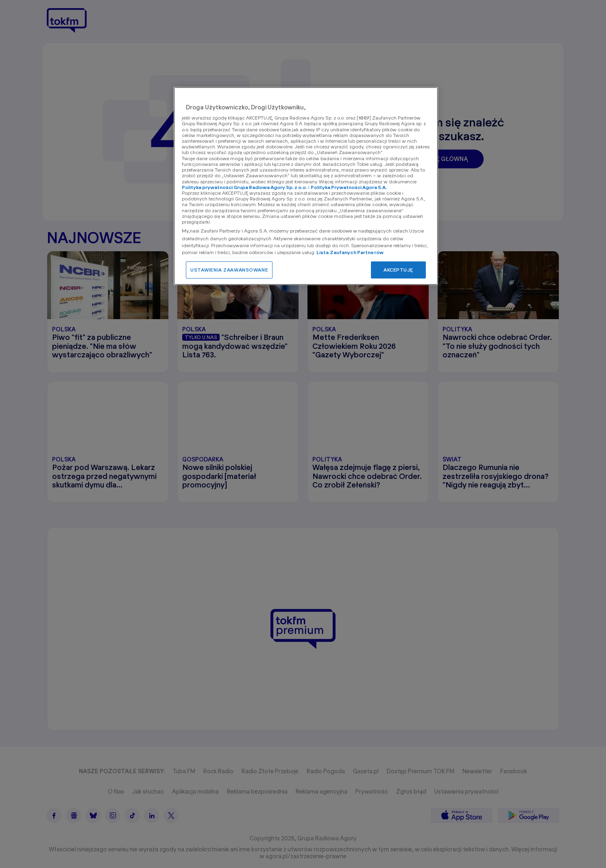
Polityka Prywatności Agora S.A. (349, 187)
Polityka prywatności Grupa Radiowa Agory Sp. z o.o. (244, 187)
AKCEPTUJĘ (398, 270)
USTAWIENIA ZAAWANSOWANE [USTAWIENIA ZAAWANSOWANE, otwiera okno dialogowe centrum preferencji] (229, 270)
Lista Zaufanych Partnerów (350, 252)
